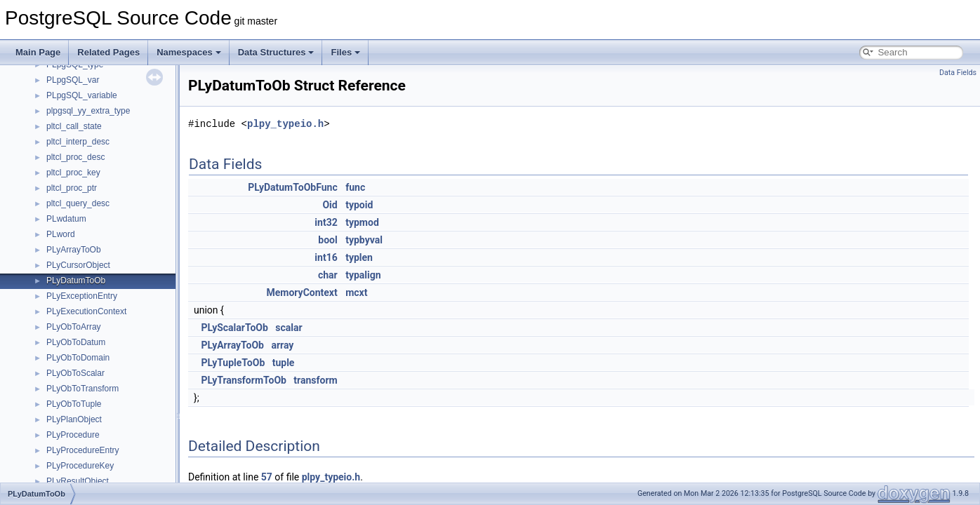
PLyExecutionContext (86, 311)
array (282, 345)
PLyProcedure (73, 435)
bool (327, 240)
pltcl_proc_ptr (72, 188)
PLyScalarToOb (234, 328)
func (355, 187)
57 (267, 477)
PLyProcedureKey (80, 466)
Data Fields (958, 73)
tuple (284, 363)
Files (345, 52)
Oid (330, 205)
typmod (362, 222)
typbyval (364, 240)
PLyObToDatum (76, 342)
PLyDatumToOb (76, 281)
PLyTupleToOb (233, 363)
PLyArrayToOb (74, 250)
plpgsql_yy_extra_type (88, 111)
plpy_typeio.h (285, 124)
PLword (61, 234)
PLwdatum (66, 219)
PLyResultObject (78, 481)
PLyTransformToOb (244, 380)
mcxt (356, 292)
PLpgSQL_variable (82, 95)
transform (315, 380)
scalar (289, 328)
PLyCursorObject (78, 265)
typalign (363, 275)
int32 (326, 222)
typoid (359, 205)
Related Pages (108, 52)
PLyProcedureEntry (83, 450)
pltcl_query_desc (78, 203)
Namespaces (189, 52)
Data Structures (276, 52)
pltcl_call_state (74, 126)
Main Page (38, 52)
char (328, 275)
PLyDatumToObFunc (293, 187)
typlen (359, 257)
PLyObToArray (74, 327)
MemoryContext (302, 292)
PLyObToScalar (75, 373)
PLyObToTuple (74, 404)
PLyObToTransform (82, 389)
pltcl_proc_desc (75, 157)
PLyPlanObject (74, 419)
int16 (326, 257)
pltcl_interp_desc (78, 142)
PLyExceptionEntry (82, 296)
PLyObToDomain (78, 358)
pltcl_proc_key (73, 173)
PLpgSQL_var (73, 80)
